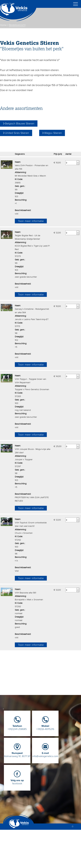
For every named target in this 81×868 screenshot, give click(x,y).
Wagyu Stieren (53, 133)
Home (3, 25)
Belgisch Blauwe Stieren (20, 124)
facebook (17, 781)
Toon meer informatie (31, 221)
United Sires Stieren (17, 133)
